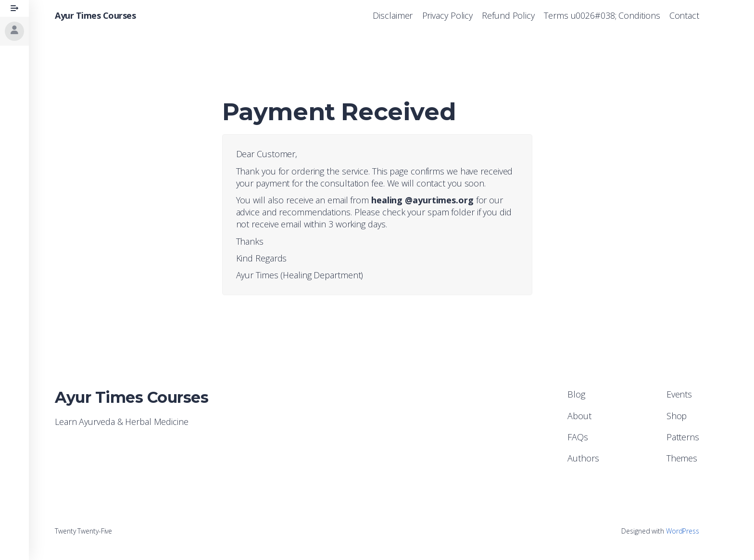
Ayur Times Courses (95, 15)
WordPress (683, 531)
